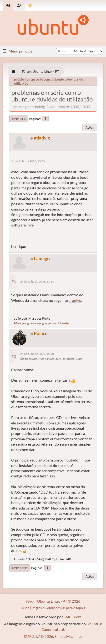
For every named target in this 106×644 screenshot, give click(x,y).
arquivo (75, 300)
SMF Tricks (73, 617)
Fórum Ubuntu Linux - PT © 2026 (53, 601)
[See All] (14, 71)
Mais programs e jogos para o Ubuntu (42, 323)
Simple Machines (68, 636)
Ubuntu (93, 624)
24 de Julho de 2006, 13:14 (37, 281)
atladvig (42, 138)
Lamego (42, 258)
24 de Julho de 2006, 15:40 (37, 354)
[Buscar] (76, 51)
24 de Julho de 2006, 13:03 (28, 161)
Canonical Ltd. (53, 629)
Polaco (41, 333)
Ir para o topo (20, 568)
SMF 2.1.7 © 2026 (38, 636)
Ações (90, 127)
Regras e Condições (46, 608)
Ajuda (25, 608)
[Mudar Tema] (30, 5)
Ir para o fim (19, 119)
